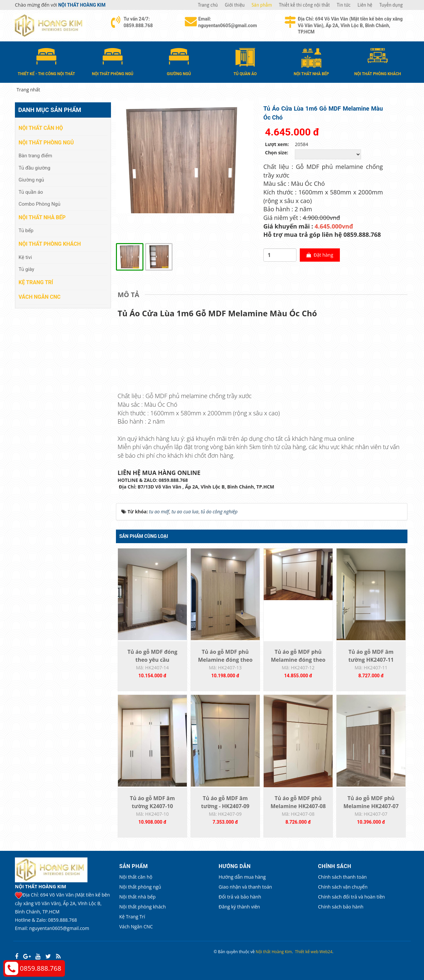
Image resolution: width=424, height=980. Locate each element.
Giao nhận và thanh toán (245, 887)
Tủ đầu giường (34, 168)
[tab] (130, 295)
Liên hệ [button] (365, 5)
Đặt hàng (320, 255)
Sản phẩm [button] (262, 5)
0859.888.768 (41, 968)
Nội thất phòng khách (50, 244)
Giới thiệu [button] (235, 5)
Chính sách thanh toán (342, 877)
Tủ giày (26, 269)
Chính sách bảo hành (341, 907)
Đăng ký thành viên (239, 907)
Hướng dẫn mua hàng (242, 877)
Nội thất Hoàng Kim (274, 952)
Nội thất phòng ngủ (46, 143)
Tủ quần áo (31, 192)
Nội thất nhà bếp (42, 217)
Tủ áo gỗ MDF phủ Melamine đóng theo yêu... (225, 660)
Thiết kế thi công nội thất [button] (304, 5)
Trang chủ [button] (208, 5)
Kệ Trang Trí (36, 282)
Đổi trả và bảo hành (240, 897)
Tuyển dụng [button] (391, 5)
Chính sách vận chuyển (343, 887)
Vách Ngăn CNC (40, 297)
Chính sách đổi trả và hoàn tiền (351, 897)
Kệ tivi (25, 257)
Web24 (326, 952)
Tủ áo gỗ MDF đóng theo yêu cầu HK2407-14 (152, 660)
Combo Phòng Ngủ (39, 204)
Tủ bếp (26, 231)
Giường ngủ (31, 180)
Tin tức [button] (344, 5)
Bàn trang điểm (35, 156)
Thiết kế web (307, 952)
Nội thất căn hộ (41, 128)
